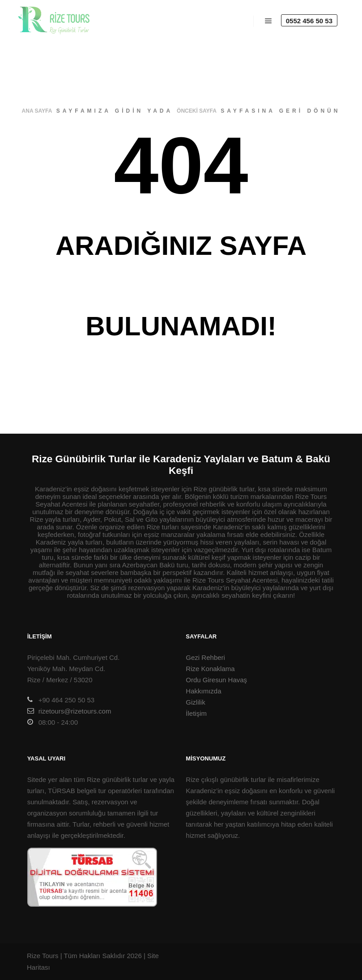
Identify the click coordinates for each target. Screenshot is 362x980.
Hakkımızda (203, 691)
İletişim (196, 713)
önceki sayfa (197, 111)
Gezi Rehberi (205, 657)
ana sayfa (37, 111)
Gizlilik (195, 702)
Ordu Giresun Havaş (216, 680)
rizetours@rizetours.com (69, 711)
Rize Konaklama (210, 669)
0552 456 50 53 (309, 21)
